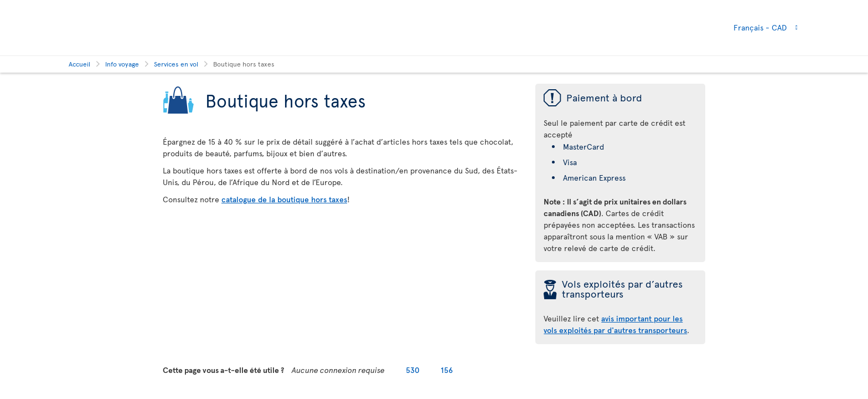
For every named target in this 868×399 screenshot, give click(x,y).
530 (413, 370)
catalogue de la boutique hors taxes (284, 199)
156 (447, 370)
